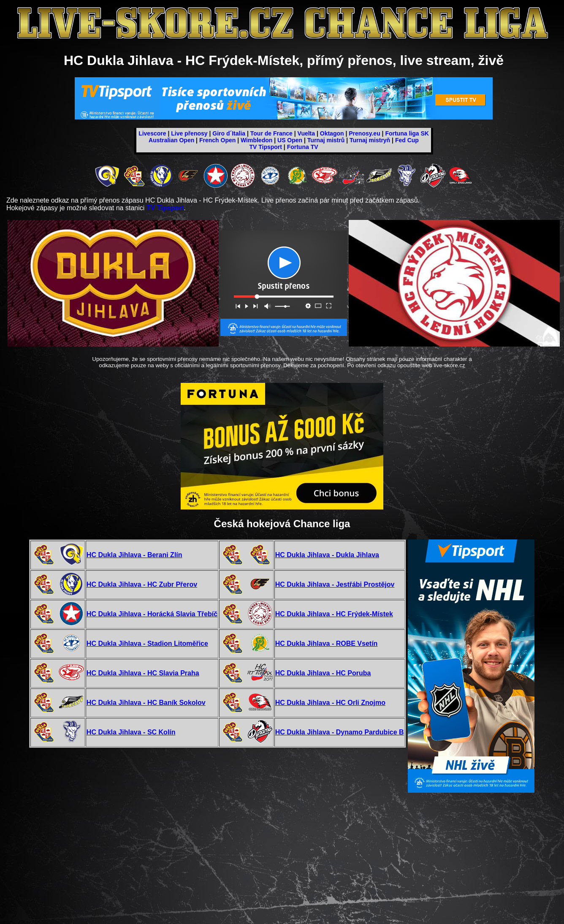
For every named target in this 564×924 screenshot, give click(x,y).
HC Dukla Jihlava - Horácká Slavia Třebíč (152, 614)
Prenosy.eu (364, 133)
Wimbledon (256, 140)
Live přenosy (189, 133)
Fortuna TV (303, 147)
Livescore (152, 133)
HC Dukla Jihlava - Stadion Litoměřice (147, 644)
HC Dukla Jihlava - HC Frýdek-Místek (334, 614)
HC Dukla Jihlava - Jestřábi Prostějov (335, 584)
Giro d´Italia (229, 133)
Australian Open (171, 140)
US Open (290, 140)
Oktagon (332, 133)
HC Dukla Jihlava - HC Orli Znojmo (330, 703)
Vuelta (306, 133)
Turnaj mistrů (326, 140)
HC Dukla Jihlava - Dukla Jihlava (327, 555)
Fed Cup (407, 140)
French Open (217, 140)
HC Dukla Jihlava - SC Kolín (131, 732)
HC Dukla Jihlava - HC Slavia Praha (143, 673)
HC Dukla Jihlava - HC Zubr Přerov (142, 584)
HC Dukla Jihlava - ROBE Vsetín (327, 644)
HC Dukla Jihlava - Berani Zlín (134, 555)
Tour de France (271, 133)
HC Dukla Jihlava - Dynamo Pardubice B (340, 732)
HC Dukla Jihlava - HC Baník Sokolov (146, 703)
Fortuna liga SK (407, 133)
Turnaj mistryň (370, 140)
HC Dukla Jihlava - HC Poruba (323, 673)
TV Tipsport (266, 147)
